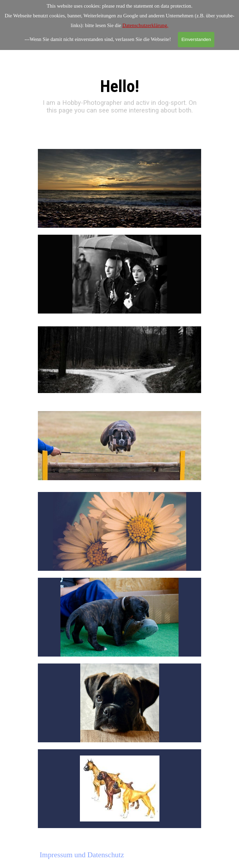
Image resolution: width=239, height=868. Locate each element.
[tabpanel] (120, 89)
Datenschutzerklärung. (145, 25)
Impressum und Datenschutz (82, 855)
